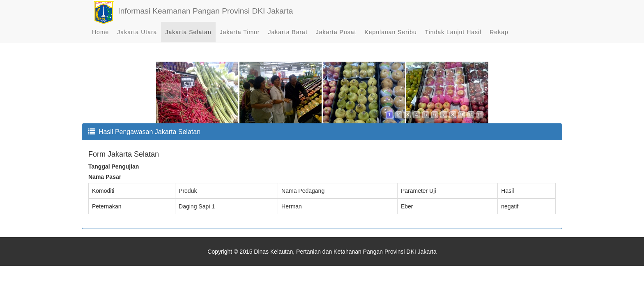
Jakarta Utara (137, 41)
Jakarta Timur (240, 41)
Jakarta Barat (288, 41)
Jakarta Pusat (336, 41)
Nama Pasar (105, 177)
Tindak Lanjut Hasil (453, 41)
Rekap (499, 41)
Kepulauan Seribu (390, 41)
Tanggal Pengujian (114, 166)
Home (100, 41)
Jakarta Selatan (188, 41)
